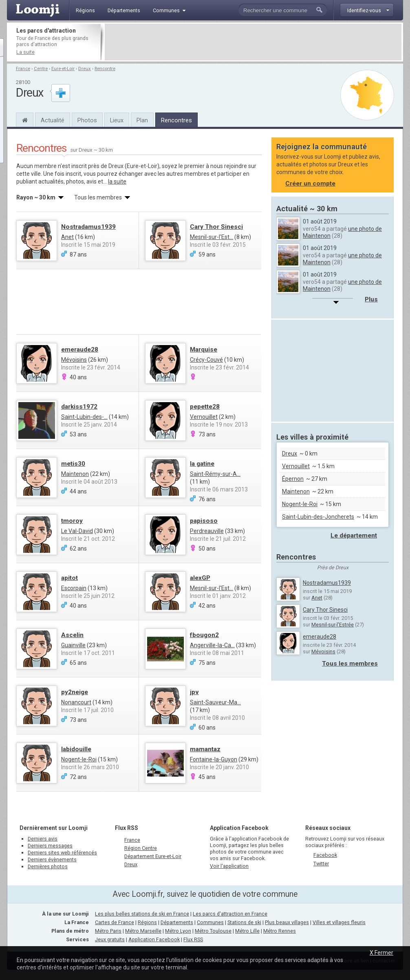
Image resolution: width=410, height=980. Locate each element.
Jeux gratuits (110, 939)
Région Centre (141, 848)
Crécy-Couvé (206, 360)
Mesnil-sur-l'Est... (212, 237)
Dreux (85, 69)
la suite (117, 181)
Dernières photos (48, 866)
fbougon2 (204, 635)
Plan (142, 120)
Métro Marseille (143, 931)
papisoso (204, 521)
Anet (67, 237)
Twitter (321, 864)
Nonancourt (76, 702)
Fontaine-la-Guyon (214, 759)
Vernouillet (204, 417)
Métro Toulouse (213, 931)
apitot (69, 578)
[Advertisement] (253, 42)
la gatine (202, 464)
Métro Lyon (178, 931)
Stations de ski (244, 922)
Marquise (204, 350)
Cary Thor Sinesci (216, 227)
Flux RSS (127, 828)
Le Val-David (77, 531)
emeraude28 (80, 350)
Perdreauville (207, 531)
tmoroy (72, 521)
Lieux (117, 120)
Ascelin (72, 635)
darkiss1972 (79, 407)
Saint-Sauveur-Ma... (215, 702)
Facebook (325, 855)
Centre (41, 69)
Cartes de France (115, 922)
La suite (25, 52)
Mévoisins (74, 360)
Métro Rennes (280, 931)
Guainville (73, 645)
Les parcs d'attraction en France (230, 914)
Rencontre (105, 69)
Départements (177, 922)
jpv (194, 692)
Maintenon (75, 474)
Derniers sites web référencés (62, 853)
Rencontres (176, 120)
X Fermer (381, 953)
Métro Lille (247, 931)
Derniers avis (43, 839)
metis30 (73, 464)
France (23, 69)
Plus (371, 299)
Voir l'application (229, 866)
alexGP (200, 578)
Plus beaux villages (287, 922)
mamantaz (205, 749)
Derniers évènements (52, 859)
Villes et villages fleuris (339, 922)
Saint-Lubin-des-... (84, 417)
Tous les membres (350, 664)
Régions (147, 922)
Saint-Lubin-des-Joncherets (318, 517)
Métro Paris (108, 931)
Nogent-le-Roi (79, 759)
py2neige (75, 692)
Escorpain (74, 588)
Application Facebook (154, 939)
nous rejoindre (229, 166)
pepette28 (205, 407)
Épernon (293, 479)
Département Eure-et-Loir (153, 856)
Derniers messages (50, 846)
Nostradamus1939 (88, 227)
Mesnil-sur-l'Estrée (333, 625)
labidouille (76, 749)
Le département (354, 535)
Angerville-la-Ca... (212, 645)
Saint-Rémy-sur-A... (215, 474)
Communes (210, 922)
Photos (87, 120)
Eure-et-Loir (63, 69)
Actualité (53, 120)
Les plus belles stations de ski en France (142, 914)
